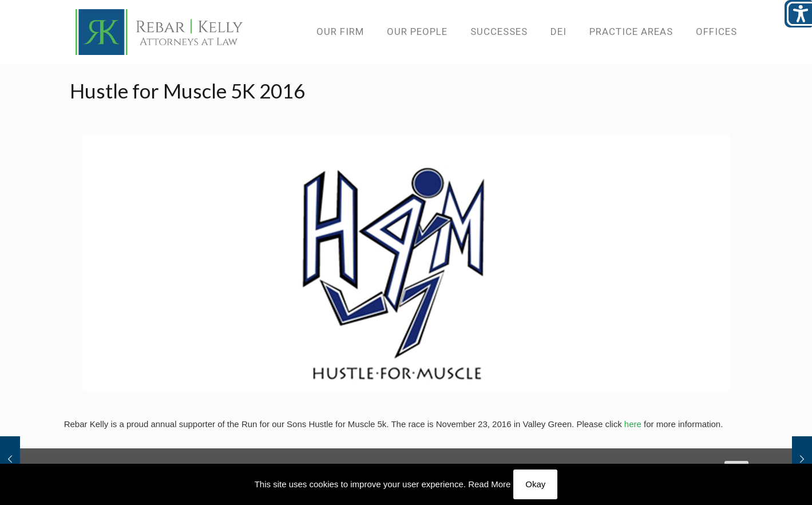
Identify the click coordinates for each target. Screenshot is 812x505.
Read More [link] (489, 484)
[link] (160, 31)
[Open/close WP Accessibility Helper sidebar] (798, 14)
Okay (535, 484)
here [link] (633, 424)
